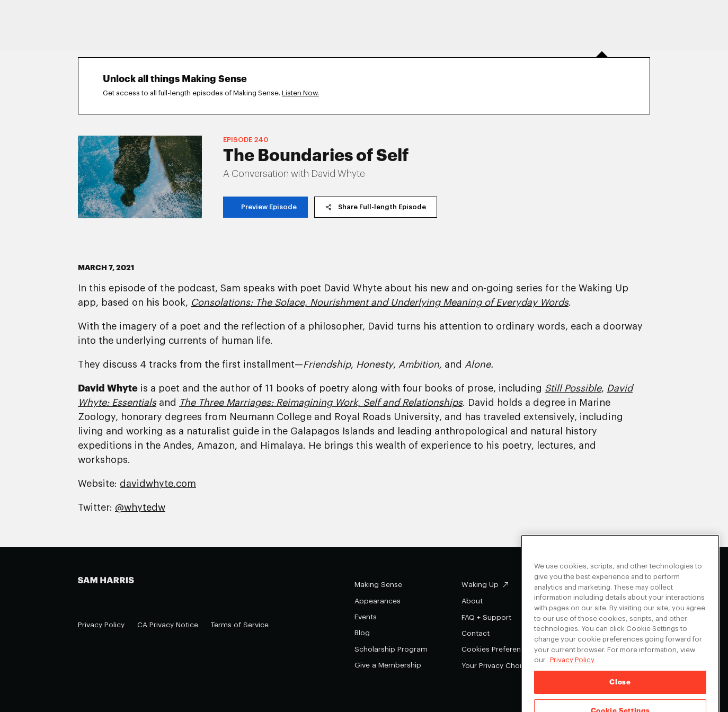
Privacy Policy (101, 625)
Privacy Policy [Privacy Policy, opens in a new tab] (572, 667)
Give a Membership (388, 665)
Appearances (378, 601)
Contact (476, 633)
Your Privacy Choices (504, 666)
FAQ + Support (486, 617)
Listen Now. (300, 93)
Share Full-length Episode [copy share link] (376, 207)
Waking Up (480, 585)
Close (620, 689)
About (472, 601)
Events (366, 617)
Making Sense (378, 585)
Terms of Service (240, 625)
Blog (362, 633)
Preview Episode (265, 207)
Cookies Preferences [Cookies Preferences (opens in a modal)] (497, 649)
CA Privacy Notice (168, 625)
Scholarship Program (391, 649)
